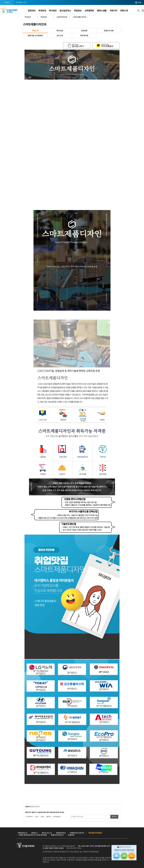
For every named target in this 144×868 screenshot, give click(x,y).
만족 (37, 817)
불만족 (49, 817)
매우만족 (30, 817)
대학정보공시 (22, 833)
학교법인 (7, 2)
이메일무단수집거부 (77, 833)
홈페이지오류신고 (57, 835)
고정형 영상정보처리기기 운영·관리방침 (33, 835)
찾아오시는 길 (47, 833)
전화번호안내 (61, 833)
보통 (42, 817)
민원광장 (71, 835)
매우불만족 (57, 817)
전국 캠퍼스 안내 (21, 2)
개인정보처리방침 (95, 833)
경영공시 (34, 833)
